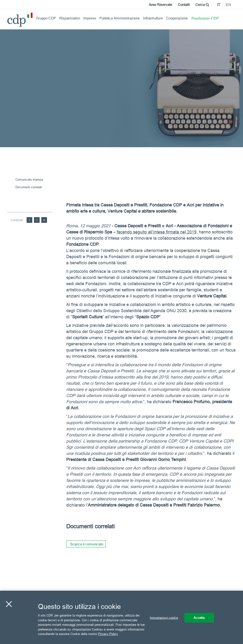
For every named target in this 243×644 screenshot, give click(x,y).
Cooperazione (177, 18)
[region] (121, 617)
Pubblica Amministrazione (120, 18)
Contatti (184, 5)
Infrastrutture (153, 18)
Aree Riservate (160, 5)
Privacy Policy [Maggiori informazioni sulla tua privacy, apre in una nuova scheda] (108, 634)
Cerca (202, 5)
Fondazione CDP (205, 19)
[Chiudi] (9, 604)
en (228, 5)
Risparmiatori (70, 18)
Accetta (199, 617)
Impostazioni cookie (164, 617)
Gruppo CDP (46, 18)
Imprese (90, 18)
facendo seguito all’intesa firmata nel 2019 (157, 232)
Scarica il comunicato (87, 544)
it (219, 5)
